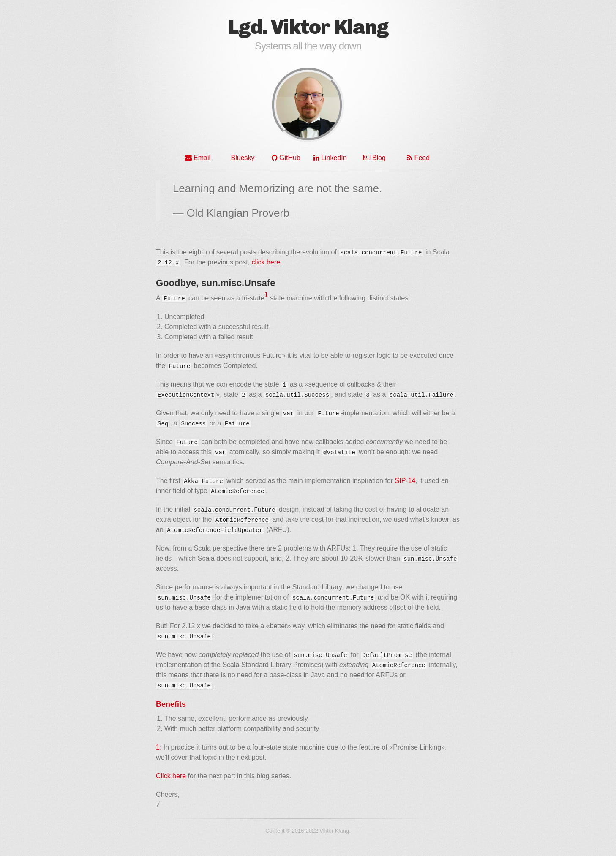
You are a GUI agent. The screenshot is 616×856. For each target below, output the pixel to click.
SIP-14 (405, 481)
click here (266, 262)
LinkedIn (330, 158)
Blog (374, 158)
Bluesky (242, 158)
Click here (171, 776)
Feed (418, 158)
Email (198, 158)
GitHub (286, 158)
